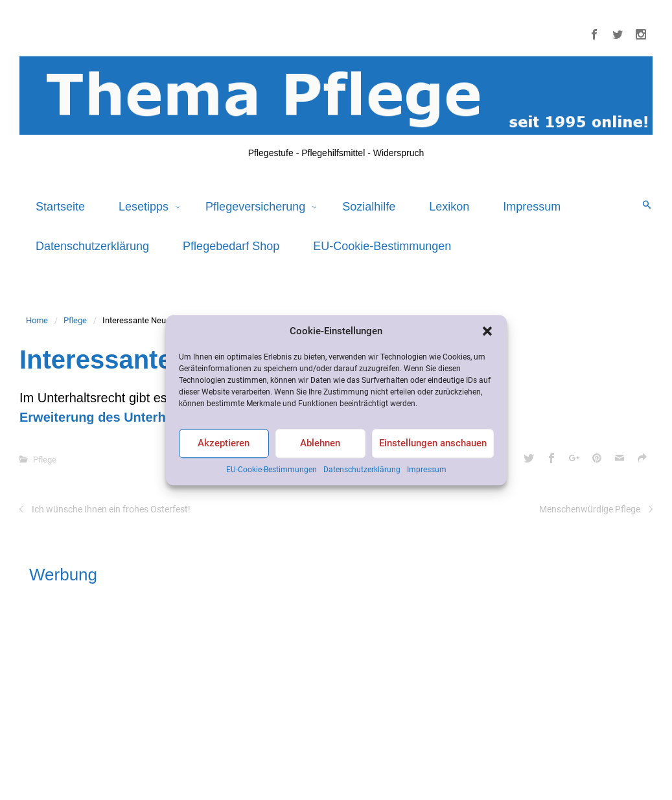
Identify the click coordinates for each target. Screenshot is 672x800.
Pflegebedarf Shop (231, 246)
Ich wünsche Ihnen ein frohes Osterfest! (111, 509)
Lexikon (449, 207)
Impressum (427, 470)
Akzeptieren (224, 444)
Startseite (60, 207)
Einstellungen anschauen (433, 444)
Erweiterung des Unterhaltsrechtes (127, 417)
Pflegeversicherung (257, 207)
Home (37, 320)
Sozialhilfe (369, 207)
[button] (487, 331)
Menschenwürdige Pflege (590, 509)
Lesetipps (145, 207)
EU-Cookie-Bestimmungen (272, 470)
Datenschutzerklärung (362, 470)
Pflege (75, 320)
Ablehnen (320, 444)
